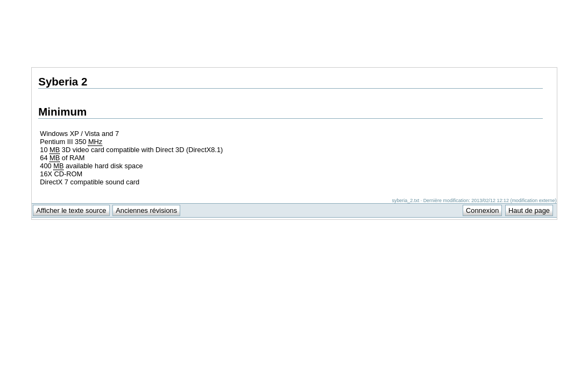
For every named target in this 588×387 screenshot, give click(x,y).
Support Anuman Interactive (500, 6)
